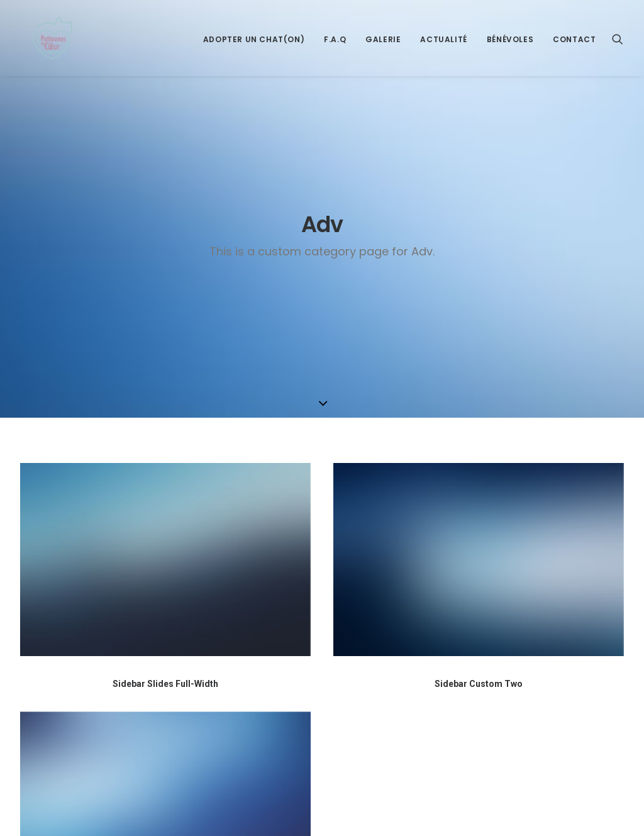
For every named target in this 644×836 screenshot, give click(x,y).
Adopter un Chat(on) (254, 50)
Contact (574, 50)
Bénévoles (510, 50)
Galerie (383, 50)
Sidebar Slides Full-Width (165, 493)
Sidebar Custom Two (479, 493)
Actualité (443, 50)
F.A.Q (335, 50)
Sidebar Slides (166, 786)
